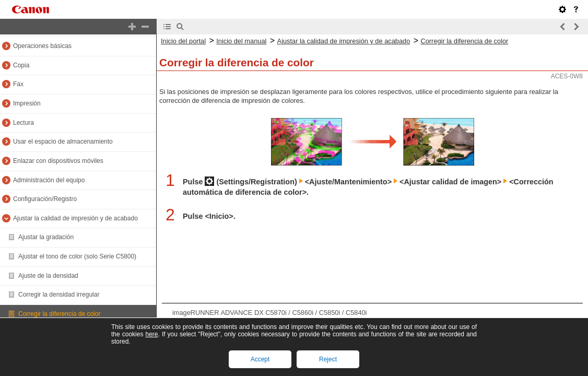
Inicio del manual (241, 41)
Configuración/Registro (45, 199)
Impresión (27, 103)
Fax (18, 84)
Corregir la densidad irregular (59, 295)
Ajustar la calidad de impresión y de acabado (75, 218)
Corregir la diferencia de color (59, 314)
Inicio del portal (183, 41)
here (151, 334)
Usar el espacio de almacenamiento (63, 142)
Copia (21, 65)
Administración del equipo (49, 180)
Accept (260, 359)
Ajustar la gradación (46, 237)
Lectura (23, 123)
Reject (328, 359)
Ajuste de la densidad (48, 276)
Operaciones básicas (42, 46)
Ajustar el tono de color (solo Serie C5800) (77, 256)
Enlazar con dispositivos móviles (58, 161)
